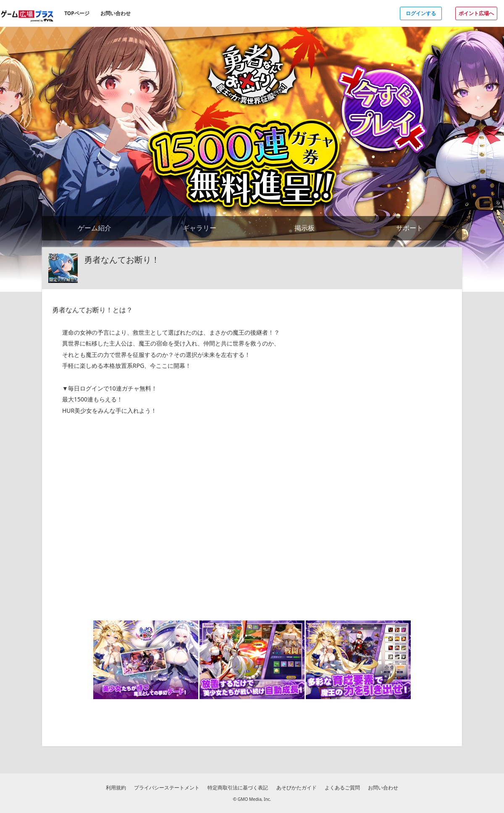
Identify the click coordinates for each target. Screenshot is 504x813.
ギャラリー (199, 228)
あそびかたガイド (297, 788)
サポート (409, 228)
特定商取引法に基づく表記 (238, 788)
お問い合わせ (115, 13)
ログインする (421, 13)
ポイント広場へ (476, 13)
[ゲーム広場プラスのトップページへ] (27, 13)
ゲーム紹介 (94, 228)
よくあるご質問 (342, 788)
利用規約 (116, 788)
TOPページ (77, 13)
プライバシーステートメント (167, 788)
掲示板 (304, 228)
